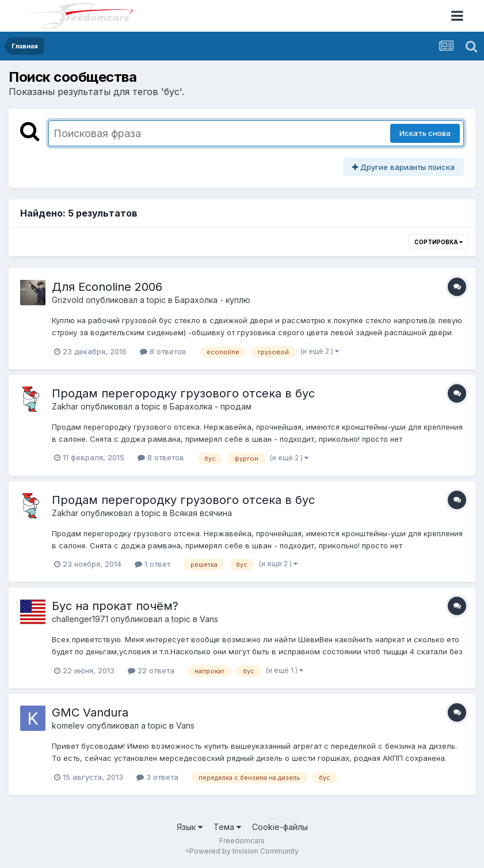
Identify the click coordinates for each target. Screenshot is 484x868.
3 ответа (157, 777)
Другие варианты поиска (403, 167)
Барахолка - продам (211, 406)
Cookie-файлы (280, 827)
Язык (190, 827)
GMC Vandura (90, 712)
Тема (227, 827)
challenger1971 (80, 619)
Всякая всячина (201, 513)
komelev (68, 725)
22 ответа (151, 670)
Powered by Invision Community (244, 851)
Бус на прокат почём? (115, 606)
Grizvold (68, 300)
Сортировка (439, 242)
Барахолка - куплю (213, 300)
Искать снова (425, 133)
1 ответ (153, 564)
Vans (209, 619)
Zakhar (65, 406)
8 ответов (163, 351)
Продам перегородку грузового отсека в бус (183, 393)
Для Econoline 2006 (107, 287)
